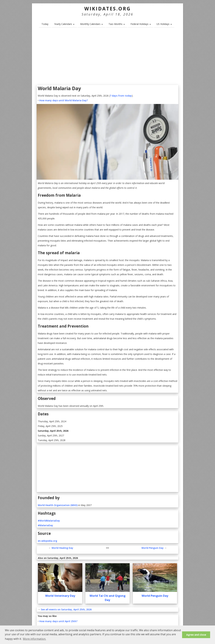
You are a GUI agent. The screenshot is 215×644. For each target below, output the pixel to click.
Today (45, 24)
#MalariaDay (45, 525)
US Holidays (164, 24)
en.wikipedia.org (47, 541)
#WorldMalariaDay (49, 521)
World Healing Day (62, 548)
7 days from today (121, 96)
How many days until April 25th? (58, 621)
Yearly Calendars (64, 24)
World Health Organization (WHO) (58, 505)
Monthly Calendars (91, 24)
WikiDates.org (108, 9)
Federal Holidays (141, 24)
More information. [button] (34, 639)
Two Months (117, 24)
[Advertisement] (107, 57)
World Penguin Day (153, 548)
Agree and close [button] (196, 635)
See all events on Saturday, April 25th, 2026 (66, 609)
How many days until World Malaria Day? (64, 100)
